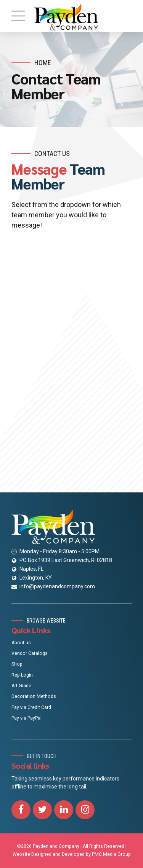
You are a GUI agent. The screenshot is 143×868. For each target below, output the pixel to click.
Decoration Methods (34, 696)
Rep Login (22, 675)
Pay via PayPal (27, 718)
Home (43, 63)
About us (21, 643)
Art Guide (21, 686)
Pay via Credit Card (31, 707)
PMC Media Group (111, 854)
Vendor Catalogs (30, 653)
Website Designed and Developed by (52, 854)
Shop (17, 664)
